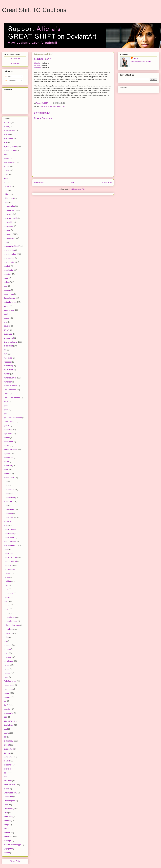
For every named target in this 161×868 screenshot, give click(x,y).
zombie (7, 853)
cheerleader (9, 270)
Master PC (8, 521)
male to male (9, 509)
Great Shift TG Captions (34, 10)
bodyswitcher (9, 238)
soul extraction (10, 721)
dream (7, 330)
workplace (8, 837)
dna (5, 322)
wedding (7, 821)
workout (7, 833)
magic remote (9, 498)
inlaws (6, 470)
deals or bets (9, 310)
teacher (7, 761)
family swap (9, 366)
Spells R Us (9, 725)
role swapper (9, 685)
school (7, 693)
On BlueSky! (15, 59)
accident (7, 122)
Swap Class (9, 757)
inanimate (8, 466)
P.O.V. (6, 601)
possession (8, 633)
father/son (8, 382)
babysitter (8, 186)
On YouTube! (15, 63)
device (7, 318)
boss (6, 242)
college (7, 282)
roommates (8, 689)
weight (7, 825)
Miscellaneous (10, 545)
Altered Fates (9, 162)
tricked (7, 789)
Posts (9, 77)
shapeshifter (9, 713)
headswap (8, 430)
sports (59, 106)
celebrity (7, 266)
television (8, 769)
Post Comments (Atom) (78, 189)
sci (5, 701)
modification (9, 553)
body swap (8, 214)
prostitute (8, 657)
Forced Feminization (12, 398)
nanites (7, 577)
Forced (7, 394)
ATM (6, 178)
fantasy (7, 374)
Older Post (107, 183)
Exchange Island (11, 342)
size (6, 717)
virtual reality (9, 809)
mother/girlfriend (10, 561)
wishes (7, 829)
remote (7, 669)
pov (5, 641)
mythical (7, 573)
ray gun (7, 665)
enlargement (9, 338)
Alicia (136, 58)
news (6, 585)
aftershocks (9, 138)
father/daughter (10, 378)
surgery (7, 753)
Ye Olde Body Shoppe (13, 845)
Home (73, 183)
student (7, 745)
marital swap (9, 518)
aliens (6, 158)
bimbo (6, 202)
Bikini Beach (9, 198)
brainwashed (9, 258)
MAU (6, 525)
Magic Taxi (8, 501)
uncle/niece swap (11, 793)
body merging (9, 206)
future (6, 402)
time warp (8, 781)
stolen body (9, 741)
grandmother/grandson (13, 418)
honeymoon (9, 442)
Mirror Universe (10, 541)
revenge (7, 673)
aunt (6, 182)
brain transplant (10, 254)
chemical (7, 274)
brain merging (9, 250)
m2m (6, 486)
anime (6, 174)
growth (7, 426)
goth (6, 414)
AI (5, 154)
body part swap (10, 210)
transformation (10, 785)
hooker (7, 446)
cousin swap (9, 294)
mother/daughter (11, 557)
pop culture (8, 629)
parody (7, 609)
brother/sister (9, 262)
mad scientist (9, 490)
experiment (8, 346)
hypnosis (7, 454)
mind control (9, 533)
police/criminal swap (12, 625)
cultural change (10, 302)
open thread (9, 593)
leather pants (9, 478)
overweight (8, 597)
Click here (38, 63)
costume (7, 290)
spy (5, 737)
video (6, 805)
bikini (6, 194)
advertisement (10, 130)
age (5, 142)
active (6, 126)
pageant (7, 605)
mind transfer (9, 537)
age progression (10, 146)
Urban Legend (10, 801)
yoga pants (8, 849)
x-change (8, 841)
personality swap (11, 621)
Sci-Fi (6, 705)
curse (6, 306)
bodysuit (7, 230)
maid (6, 505)
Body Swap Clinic (11, 218)
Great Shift (52, 106)
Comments (11, 81)
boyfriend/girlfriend (11, 246)
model (6, 549)
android (7, 166)
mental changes (10, 529)
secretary (8, 709)
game (6, 406)
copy (6, 286)
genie (6, 410)
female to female (11, 386)
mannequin (8, 513)
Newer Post (39, 183)
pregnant (7, 645)
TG (63, 106)
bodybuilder (9, 222)
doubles (7, 326)
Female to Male (10, 390)
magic (6, 494)
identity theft (9, 458)
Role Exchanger (10, 681)
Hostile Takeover (11, 450)
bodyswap (44, 106)
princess (7, 649)
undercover (8, 797)
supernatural (9, 749)
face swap (8, 358)
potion (6, 637)
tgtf (5, 777)
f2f (5, 350)
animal (7, 170)
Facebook (8, 362)
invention (8, 474)
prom (6, 653)
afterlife (7, 134)
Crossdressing (10, 298)
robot (6, 677)
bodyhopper (9, 226)
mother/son (8, 565)
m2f (5, 481)
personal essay (10, 617)
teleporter (8, 765)
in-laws (7, 462)
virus (6, 813)
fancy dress (9, 370)
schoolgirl (8, 697)
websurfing (8, 817)
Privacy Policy (15, 861)
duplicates (8, 334)
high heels (8, 434)
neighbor (7, 581)
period (6, 613)
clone (6, 278)
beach (6, 190)
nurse (6, 589)
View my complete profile (141, 62)
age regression (10, 150)
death (6, 314)
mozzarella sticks (11, 569)
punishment (9, 661)
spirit (6, 729)
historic (7, 438)
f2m (5, 354)
